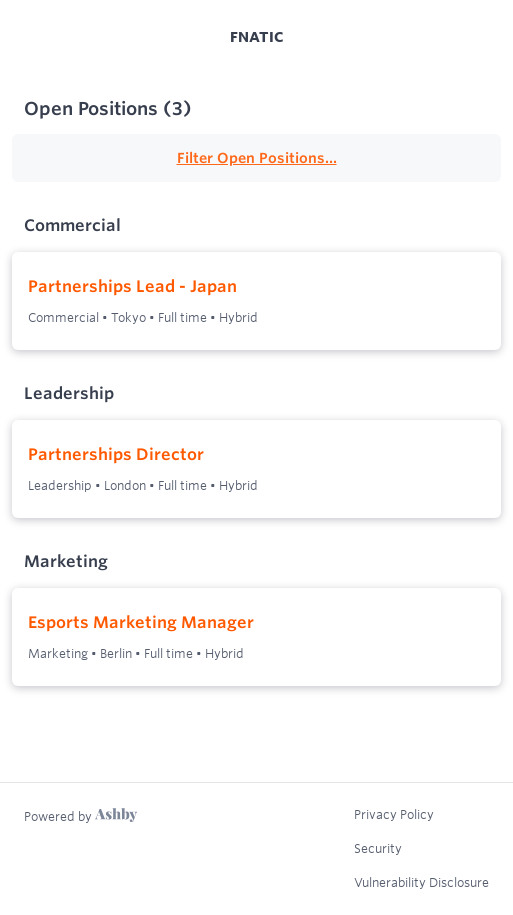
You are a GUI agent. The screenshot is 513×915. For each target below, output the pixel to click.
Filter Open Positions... (257, 158)
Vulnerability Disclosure (421, 882)
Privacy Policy (394, 814)
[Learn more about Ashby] (80, 816)
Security (378, 848)
